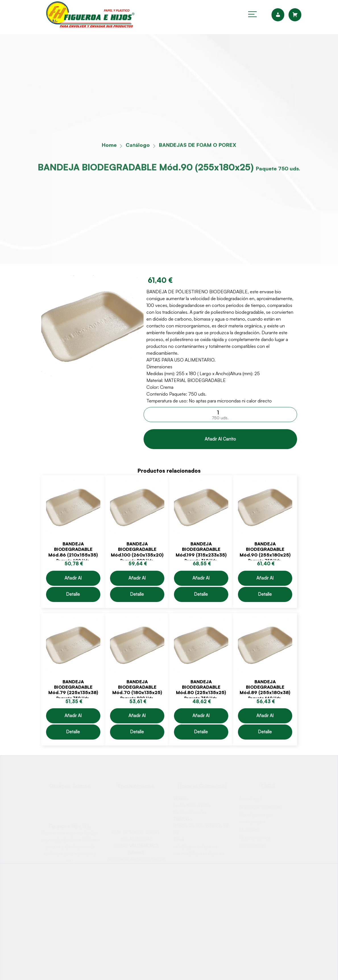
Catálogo (138, 146)
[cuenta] (280, 15)
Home (109, 146)
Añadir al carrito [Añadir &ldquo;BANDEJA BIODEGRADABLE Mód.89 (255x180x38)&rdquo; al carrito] (265, 718)
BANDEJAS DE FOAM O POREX (198, 146)
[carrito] (295, 15)
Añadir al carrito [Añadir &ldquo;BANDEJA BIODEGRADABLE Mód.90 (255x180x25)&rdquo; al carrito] (265, 581)
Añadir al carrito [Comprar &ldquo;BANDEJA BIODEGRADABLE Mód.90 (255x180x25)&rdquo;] (220, 439)
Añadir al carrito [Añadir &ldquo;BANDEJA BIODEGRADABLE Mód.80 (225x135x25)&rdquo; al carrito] (201, 718)
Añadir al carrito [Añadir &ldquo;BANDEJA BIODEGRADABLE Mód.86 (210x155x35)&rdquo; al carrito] (73, 581)
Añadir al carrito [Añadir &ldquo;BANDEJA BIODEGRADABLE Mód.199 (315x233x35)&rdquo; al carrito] (201, 581)
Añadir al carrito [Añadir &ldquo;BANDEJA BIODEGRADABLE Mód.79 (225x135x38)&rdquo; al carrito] (73, 718)
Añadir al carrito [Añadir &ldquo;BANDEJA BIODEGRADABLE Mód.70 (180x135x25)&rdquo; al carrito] (137, 718)
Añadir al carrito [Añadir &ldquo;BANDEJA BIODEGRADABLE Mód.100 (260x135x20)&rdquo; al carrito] (137, 581)
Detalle (73, 594)
